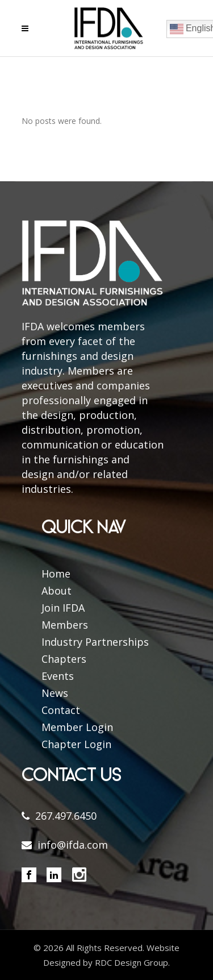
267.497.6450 (66, 816)
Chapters (64, 659)
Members (65, 625)
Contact (61, 710)
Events (58, 676)
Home (56, 574)
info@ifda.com (73, 845)
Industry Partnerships (95, 642)
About (57, 591)
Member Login (77, 727)
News (55, 693)
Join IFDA (63, 608)
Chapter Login (76, 744)
